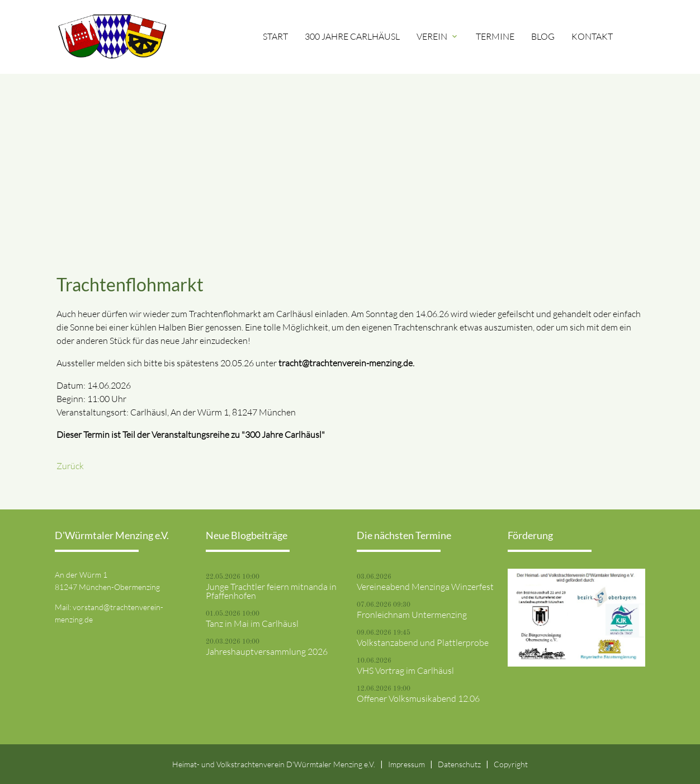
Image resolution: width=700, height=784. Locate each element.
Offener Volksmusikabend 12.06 (418, 698)
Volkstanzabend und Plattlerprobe (423, 643)
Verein (438, 36)
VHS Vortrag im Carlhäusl (405, 670)
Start (275, 36)
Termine (495, 36)
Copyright (511, 764)
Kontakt (592, 36)
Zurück (70, 466)
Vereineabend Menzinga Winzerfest (425, 587)
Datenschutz (459, 764)
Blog (543, 36)
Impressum (406, 764)
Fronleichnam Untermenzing (412, 615)
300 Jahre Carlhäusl (352, 36)
